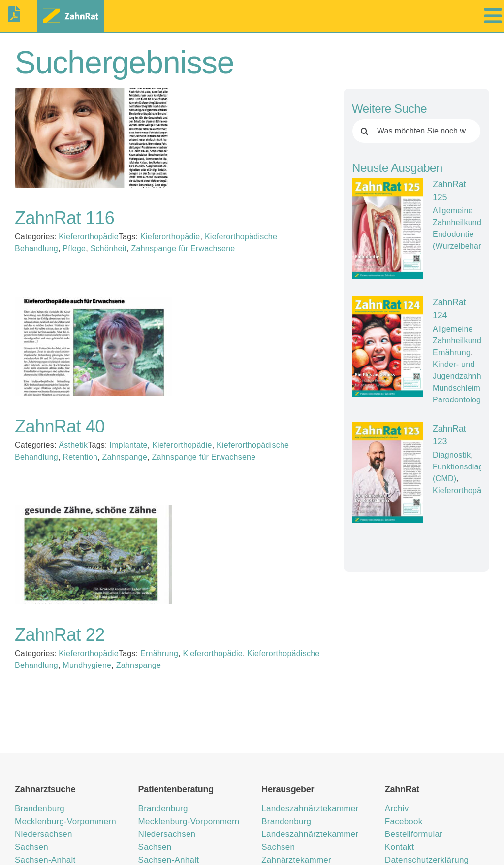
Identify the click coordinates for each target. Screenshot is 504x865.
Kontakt (399, 847)
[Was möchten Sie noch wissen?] (416, 131)
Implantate (128, 445)
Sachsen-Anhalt (45, 860)
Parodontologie (460, 399)
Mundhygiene (87, 665)
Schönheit (109, 249)
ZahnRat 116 (64, 218)
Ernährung (159, 653)
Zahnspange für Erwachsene (183, 249)
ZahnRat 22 (60, 635)
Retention (80, 457)
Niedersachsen (44, 834)
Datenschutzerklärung (427, 860)
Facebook (404, 821)
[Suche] (364, 131)
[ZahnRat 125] (387, 228)
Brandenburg (40, 809)
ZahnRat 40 (60, 426)
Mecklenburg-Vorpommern (65, 821)
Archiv (397, 809)
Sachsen (31, 847)
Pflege (74, 249)
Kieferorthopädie (89, 237)
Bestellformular (414, 834)
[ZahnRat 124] (387, 346)
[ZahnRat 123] (387, 472)
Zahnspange (125, 457)
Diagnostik (452, 454)
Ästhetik (73, 445)
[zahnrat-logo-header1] (71, 9)
